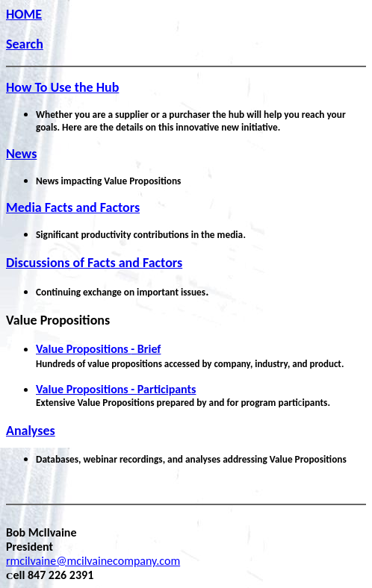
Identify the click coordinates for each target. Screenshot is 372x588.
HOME (24, 14)
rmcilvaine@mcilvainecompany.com (93, 561)
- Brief (98, 349)
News (21, 154)
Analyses (31, 431)
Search (25, 44)
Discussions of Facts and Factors (94, 263)
